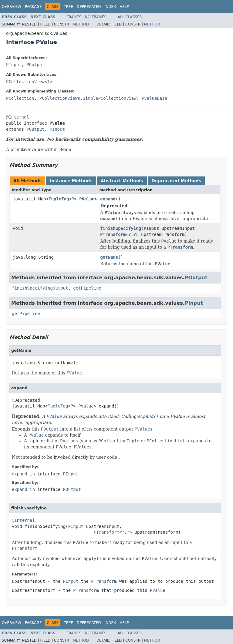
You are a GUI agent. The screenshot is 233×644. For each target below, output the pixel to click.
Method (81, 24)
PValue (87, 199)
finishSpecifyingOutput (40, 288)
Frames (74, 17)
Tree (68, 7)
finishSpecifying (121, 228)
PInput (14, 65)
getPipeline (87, 288)
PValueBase (154, 98)
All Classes (130, 17)
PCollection (20, 98)
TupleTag (59, 199)
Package (33, 7)
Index (110, 7)
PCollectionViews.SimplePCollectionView (88, 98)
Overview (12, 7)
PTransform (113, 234)
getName (109, 257)
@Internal (18, 117)
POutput (35, 65)
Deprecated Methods (176, 181)
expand (108, 199)
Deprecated (89, 7)
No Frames (96, 17)
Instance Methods (71, 181)
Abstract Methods (122, 181)
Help (124, 7)
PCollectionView (25, 82)
